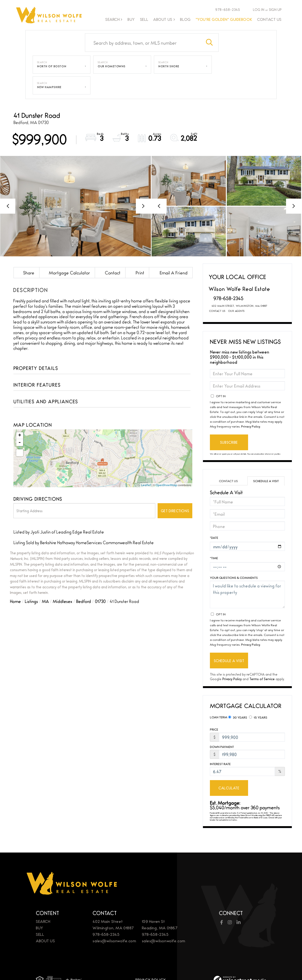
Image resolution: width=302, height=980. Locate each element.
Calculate (229, 788)
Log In (259, 9)
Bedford (84, 601)
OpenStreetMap (166, 485)
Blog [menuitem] (185, 19)
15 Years (258, 717)
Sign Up (275, 9)
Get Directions (175, 511)
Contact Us (217, 311)
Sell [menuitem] (144, 19)
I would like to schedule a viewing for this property (248, 594)
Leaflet (146, 485)
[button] (209, 43)
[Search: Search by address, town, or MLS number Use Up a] (143, 43)
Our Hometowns (112, 66)
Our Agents (236, 311)
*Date (214, 537)
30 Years (238, 717)
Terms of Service (262, 679)
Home (15, 601)
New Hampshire (49, 87)
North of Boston (52, 66)
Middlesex (62, 601)
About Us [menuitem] (163, 19)
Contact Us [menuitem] (269, 19)
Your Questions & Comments (234, 578)
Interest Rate (220, 764)
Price (214, 729)
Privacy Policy (251, 426)
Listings (31, 601)
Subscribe (229, 442)
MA (45, 601)
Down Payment (222, 747)
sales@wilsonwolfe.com (114, 941)
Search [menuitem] (112, 19)
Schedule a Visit (266, 481)
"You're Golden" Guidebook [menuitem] (224, 19)
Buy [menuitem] (131, 19)
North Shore (169, 66)
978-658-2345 (226, 9)
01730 (100, 601)
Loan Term (219, 717)
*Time (214, 558)
